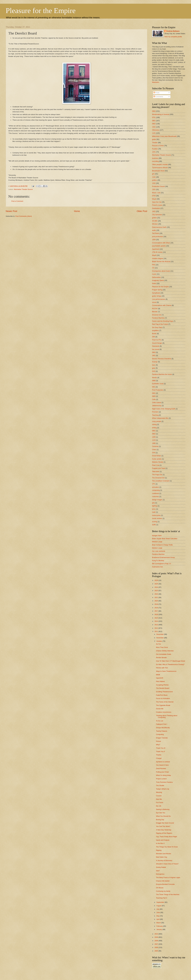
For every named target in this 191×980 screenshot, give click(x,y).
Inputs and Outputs (163, 840)
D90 (154, 337)
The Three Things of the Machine (168, 894)
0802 (154, 124)
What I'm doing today (164, 775)
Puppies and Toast (159, 468)
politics (155, 180)
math (154, 512)
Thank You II (160, 752)
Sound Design (157, 343)
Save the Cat (157, 202)
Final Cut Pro (157, 340)
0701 (154, 117)
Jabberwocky (157, 406)
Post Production (158, 390)
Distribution (156, 208)
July (158, 909)
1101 (154, 133)
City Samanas (157, 215)
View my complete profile (173, 37)
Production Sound (158, 186)
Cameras (155, 446)
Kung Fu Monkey (158, 561)
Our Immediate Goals (164, 654)
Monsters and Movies (164, 854)
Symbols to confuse (163, 762)
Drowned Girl (157, 315)
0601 (154, 393)
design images (157, 500)
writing (154, 428)
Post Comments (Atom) (24, 216)
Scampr (155, 362)
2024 (156, 587)
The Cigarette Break (163, 705)
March (159, 923)
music (154, 274)
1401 (154, 211)
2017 (156, 611)
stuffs (154, 525)
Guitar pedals (157, 459)
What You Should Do (163, 816)
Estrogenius (160, 874)
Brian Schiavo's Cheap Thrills (162, 545)
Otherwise (156, 130)
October (159, 641)
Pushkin (155, 149)
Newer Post (11, 211)
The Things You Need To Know (167, 847)
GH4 (154, 453)
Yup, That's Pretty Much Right (167, 837)
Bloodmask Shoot (158, 171)
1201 (154, 152)
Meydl (154, 199)
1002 (154, 127)
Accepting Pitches (162, 685)
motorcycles (156, 515)
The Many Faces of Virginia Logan (168, 877)
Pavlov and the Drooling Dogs (163, 321)
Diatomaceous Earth (159, 227)
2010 (156, 934)
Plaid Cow (156, 465)
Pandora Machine (158, 318)
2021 (156, 597)
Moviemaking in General (161, 114)
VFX (154, 484)
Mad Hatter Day (162, 857)
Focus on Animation (163, 698)
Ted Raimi (156, 233)
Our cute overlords (159, 551)
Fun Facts (160, 802)
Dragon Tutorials (162, 738)
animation (156, 487)
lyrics (154, 509)
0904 (154, 111)
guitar (154, 139)
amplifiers (156, 330)
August (159, 906)
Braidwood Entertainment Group (163, 557)
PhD (154, 265)
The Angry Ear (157, 475)
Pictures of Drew (158, 146)
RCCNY (155, 309)
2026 (156, 580)
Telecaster (156, 471)
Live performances (159, 299)
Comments (158, 97)
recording (155, 161)
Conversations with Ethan (161, 243)
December (160, 634)
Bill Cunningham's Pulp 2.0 (162, 564)
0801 (154, 121)
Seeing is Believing (163, 809)
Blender (155, 312)
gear (154, 368)
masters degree (158, 258)
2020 (156, 601)
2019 (156, 604)
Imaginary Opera (158, 280)
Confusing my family (163, 891)
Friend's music (157, 205)
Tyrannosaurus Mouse (160, 168)
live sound (156, 349)
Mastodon (156, 82)
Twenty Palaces (162, 731)
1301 (154, 189)
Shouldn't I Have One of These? (167, 864)
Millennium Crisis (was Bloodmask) (164, 136)
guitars (155, 218)
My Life (159, 806)
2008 (156, 941)
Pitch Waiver (160, 681)
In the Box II (160, 843)
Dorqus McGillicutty (163, 728)
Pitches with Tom (162, 668)
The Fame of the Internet (165, 702)
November (160, 638)
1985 (154, 443)
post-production (158, 237)
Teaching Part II (162, 898)
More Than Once (162, 647)
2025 (156, 584)
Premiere (155, 412)
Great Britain (157, 456)
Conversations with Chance (162, 305)
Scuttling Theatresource (164, 692)
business (155, 158)
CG (153, 268)
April (158, 919)
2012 (156, 628)
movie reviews (157, 518)
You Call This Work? (163, 826)
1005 (154, 437)
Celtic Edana (157, 403)
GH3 (154, 371)
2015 (156, 618)
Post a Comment (17, 201)
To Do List (160, 721)
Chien (154, 450)
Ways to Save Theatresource (166, 671)
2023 (156, 591)
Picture (159, 741)
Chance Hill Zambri (163, 881)
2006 (156, 947)
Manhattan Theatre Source (23, 189)
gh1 (153, 174)
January (159, 929)
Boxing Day (160, 820)
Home (77, 211)
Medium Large (157, 542)
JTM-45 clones (157, 252)
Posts (156, 93)
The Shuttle (160, 785)
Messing (159, 792)
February (160, 926)
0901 (154, 431)
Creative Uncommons (164, 712)
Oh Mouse (160, 888)
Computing (160, 734)
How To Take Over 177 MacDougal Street (171, 661)
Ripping (159, 850)
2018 (156, 608)
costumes (156, 496)
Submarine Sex (158, 567)
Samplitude (156, 293)
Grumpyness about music (161, 271)
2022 (156, 594)
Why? (158, 745)
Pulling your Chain (163, 772)
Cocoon (159, 796)
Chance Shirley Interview (165, 651)
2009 (156, 937)
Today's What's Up (163, 789)
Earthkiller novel (158, 384)
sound (154, 302)
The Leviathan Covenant (161, 481)
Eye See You (161, 813)
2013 (156, 625)
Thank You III (161, 748)
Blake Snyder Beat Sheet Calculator (165, 539)
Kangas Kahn (157, 536)
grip (153, 503)
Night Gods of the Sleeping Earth (164, 409)
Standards (156, 346)
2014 (156, 621)
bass (154, 365)
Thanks (159, 755)
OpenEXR (160, 678)
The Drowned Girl (158, 478)
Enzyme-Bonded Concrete (165, 884)
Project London (161, 779)
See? (158, 871)
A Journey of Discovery (164, 860)
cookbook (156, 493)
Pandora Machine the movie (162, 374)
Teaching (155, 415)
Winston (155, 224)
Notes (154, 283)
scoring (155, 522)
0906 (154, 381)
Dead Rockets (161, 768)
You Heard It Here (162, 765)
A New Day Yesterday (164, 830)
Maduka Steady (158, 462)
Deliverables (157, 277)
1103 (154, 440)
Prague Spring (157, 290)
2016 (156, 614)
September (161, 902)
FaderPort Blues (162, 695)
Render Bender (161, 658)
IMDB (158, 675)
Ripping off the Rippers (164, 833)
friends (155, 378)
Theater (155, 143)
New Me (159, 799)
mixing (154, 424)
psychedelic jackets (159, 246)
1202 (154, 183)
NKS (154, 387)
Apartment (156, 249)
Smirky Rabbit (161, 867)
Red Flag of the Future (160, 324)
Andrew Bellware (173, 31)
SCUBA (155, 221)
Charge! (159, 758)
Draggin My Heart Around (165, 823)
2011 (156, 631)
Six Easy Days (157, 327)
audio (154, 230)
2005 (156, 951)
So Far (158, 644)
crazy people (157, 421)
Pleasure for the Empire (41, 11)
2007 (156, 944)
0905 (154, 396)
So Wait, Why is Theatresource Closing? (170, 664)
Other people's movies (160, 164)
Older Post (142, 211)
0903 (154, 352)
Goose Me (160, 709)
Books (154, 334)
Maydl (154, 255)
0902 (154, 434)
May (158, 916)
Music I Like (156, 193)
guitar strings (157, 296)
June (158, 912)
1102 (154, 177)
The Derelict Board (163, 688)
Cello (154, 399)
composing (156, 490)
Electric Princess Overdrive (162, 359)
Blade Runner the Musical (161, 262)
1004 (154, 240)
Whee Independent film (160, 418)
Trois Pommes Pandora (164, 782)
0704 (154, 196)
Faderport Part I (162, 724)
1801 (154, 355)
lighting (155, 506)
